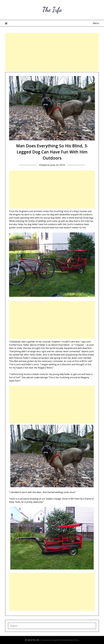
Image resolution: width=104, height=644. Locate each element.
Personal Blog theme (69, 640)
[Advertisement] (52, 52)
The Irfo (52, 10)
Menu (96, 23)
